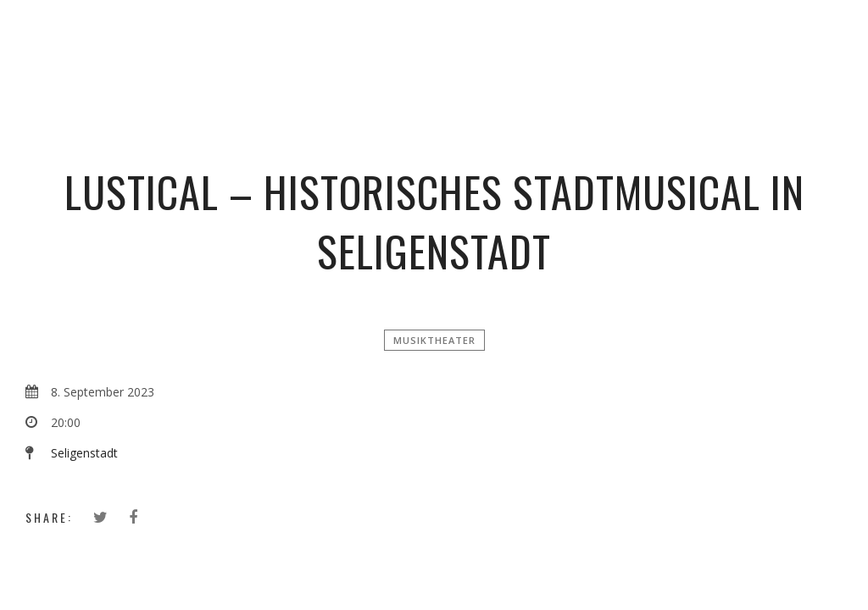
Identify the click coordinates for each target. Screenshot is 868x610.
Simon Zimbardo (440, 38)
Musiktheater (434, 340)
